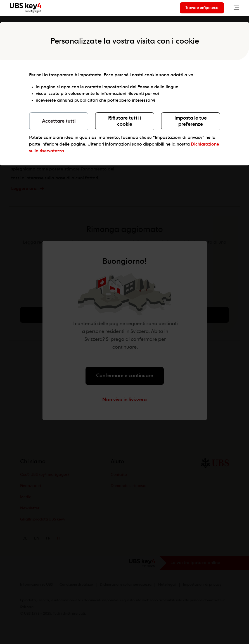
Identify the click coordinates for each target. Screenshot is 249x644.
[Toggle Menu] (235, 8)
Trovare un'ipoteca (202, 8)
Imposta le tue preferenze (191, 121)
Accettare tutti (59, 121)
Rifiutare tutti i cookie (124, 121)
